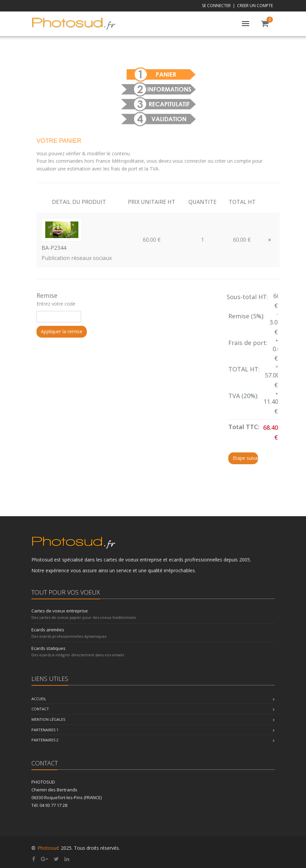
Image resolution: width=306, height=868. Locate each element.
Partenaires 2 (45, 740)
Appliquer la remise (62, 331)
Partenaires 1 (45, 730)
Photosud (48, 848)
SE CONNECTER (216, 6)
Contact (40, 709)
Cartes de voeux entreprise (60, 611)
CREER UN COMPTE (255, 6)
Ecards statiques (48, 648)
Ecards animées (48, 630)
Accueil (39, 699)
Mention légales (48, 719)
